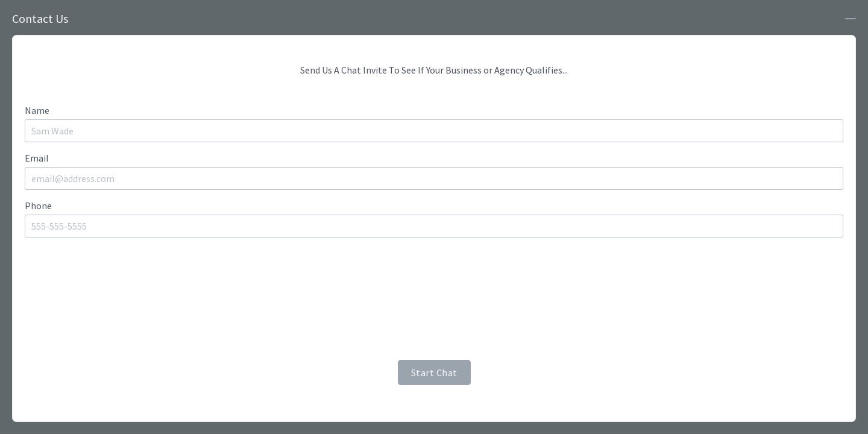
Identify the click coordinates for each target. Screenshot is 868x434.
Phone (38, 206)
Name (37, 110)
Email (37, 158)
